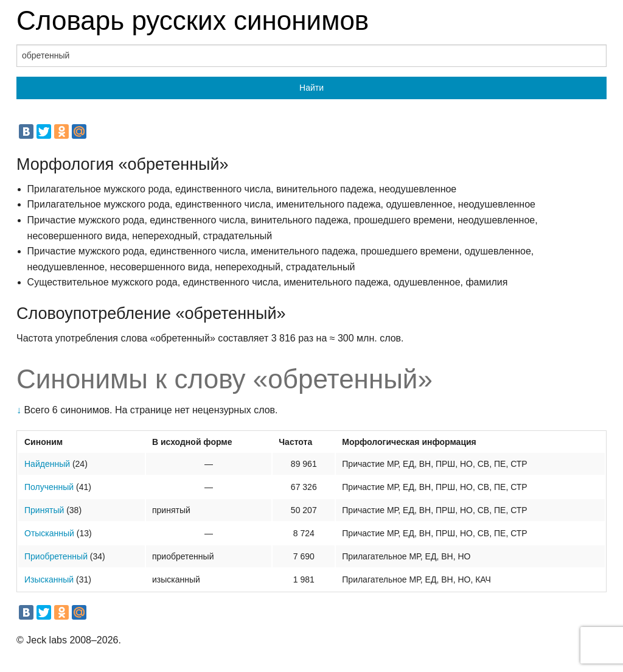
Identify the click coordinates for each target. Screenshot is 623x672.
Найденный (47, 464)
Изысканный (49, 579)
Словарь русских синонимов (193, 20)
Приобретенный (56, 556)
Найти (311, 88)
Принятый (44, 510)
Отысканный (49, 533)
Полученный (49, 487)
